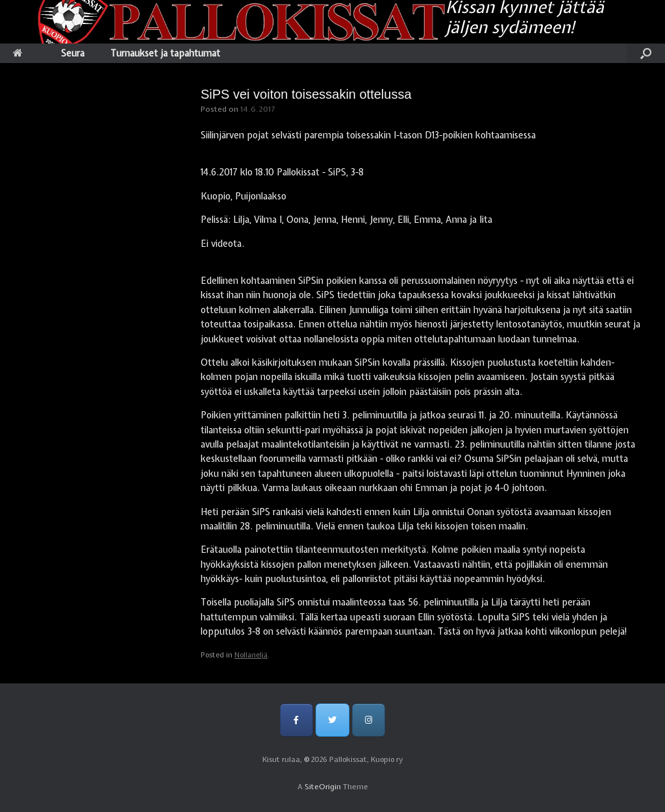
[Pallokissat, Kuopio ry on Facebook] (296, 720)
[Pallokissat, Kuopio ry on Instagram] (369, 720)
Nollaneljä (251, 655)
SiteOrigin (323, 787)
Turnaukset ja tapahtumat (165, 53)
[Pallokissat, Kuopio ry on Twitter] (332, 720)
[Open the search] (646, 53)
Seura (73, 53)
